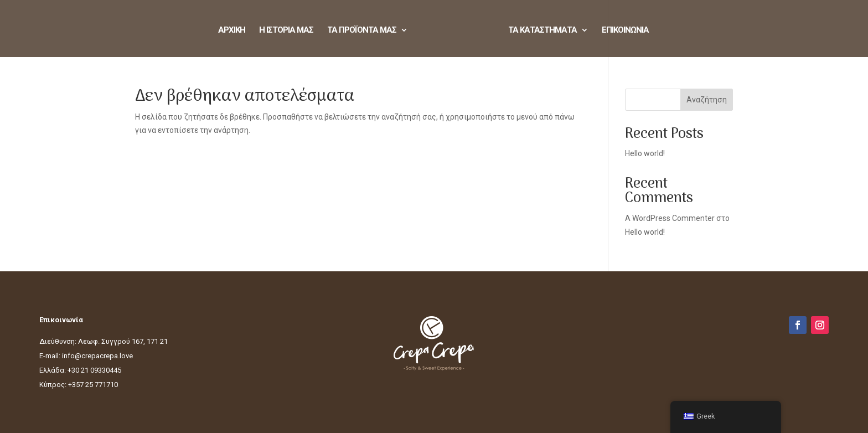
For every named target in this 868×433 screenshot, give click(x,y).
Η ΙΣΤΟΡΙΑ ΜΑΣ (286, 30)
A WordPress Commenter (670, 218)
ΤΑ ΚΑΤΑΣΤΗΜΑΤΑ (542, 30)
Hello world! (645, 153)
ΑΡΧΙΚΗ (232, 30)
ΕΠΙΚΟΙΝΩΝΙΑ (625, 30)
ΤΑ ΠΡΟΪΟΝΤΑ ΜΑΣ (362, 30)
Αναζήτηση (707, 100)
